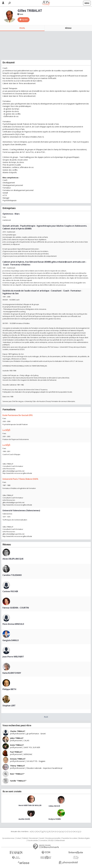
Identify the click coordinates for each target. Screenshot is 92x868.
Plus (46, 717)
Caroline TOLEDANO (12, 575)
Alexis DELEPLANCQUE (13, 559)
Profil (22, 28)
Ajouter (25, 20)
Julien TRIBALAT (17, 738)
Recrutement (34, 838)
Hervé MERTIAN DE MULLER (30, 805)
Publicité (25, 838)
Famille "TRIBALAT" (18, 781)
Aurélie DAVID (24, 819)
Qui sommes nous (8, 838)
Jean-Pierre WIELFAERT (13, 657)
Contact (18, 838)
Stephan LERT (9, 706)
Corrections (43, 841)
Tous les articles (33, 841)
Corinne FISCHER (10, 591)
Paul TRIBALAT (16, 752)
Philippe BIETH (9, 689)
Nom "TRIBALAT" (17, 774)
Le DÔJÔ (6, 430)
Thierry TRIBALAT (17, 766)
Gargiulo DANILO (11, 640)
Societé (42, 838)
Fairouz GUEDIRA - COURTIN (16, 608)
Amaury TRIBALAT (18, 759)
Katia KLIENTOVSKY (12, 673)
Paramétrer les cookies (70, 838)
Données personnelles (53, 838)
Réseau (68, 28)
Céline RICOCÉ (54, 806)
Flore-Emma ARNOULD (13, 624)
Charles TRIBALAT (18, 731)
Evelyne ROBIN (55, 819)
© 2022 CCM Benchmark (57, 841)
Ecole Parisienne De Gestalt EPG (18, 415)
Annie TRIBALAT (17, 745)
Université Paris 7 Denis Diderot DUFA (20, 479)
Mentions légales (84, 838)
